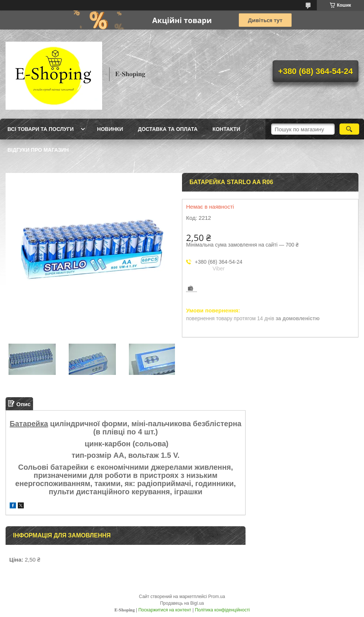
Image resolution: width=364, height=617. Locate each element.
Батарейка (29, 424)
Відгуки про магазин (38, 150)
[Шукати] (349, 129)
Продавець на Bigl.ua (182, 603)
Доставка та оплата (168, 129)
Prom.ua (217, 597)
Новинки (110, 129)
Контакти (226, 129)
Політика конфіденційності (222, 610)
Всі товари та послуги (40, 129)
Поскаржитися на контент (165, 610)
